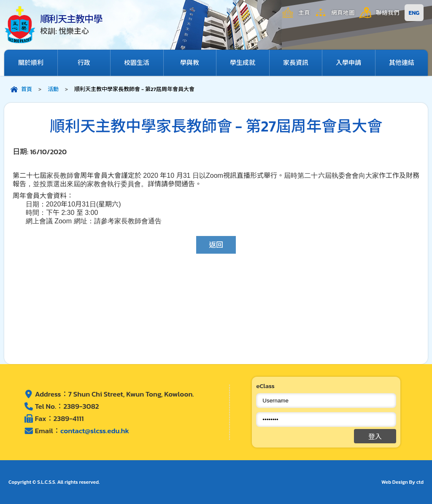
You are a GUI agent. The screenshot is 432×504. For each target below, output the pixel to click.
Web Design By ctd (402, 482)
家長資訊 (296, 63)
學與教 (190, 63)
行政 (84, 63)
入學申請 (348, 63)
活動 (53, 89)
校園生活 (137, 63)
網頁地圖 (343, 13)
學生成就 (243, 63)
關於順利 (31, 63)
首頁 (27, 89)
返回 (216, 245)
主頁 (304, 13)
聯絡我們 (388, 13)
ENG (414, 13)
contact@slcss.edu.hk (95, 431)
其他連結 (402, 63)
